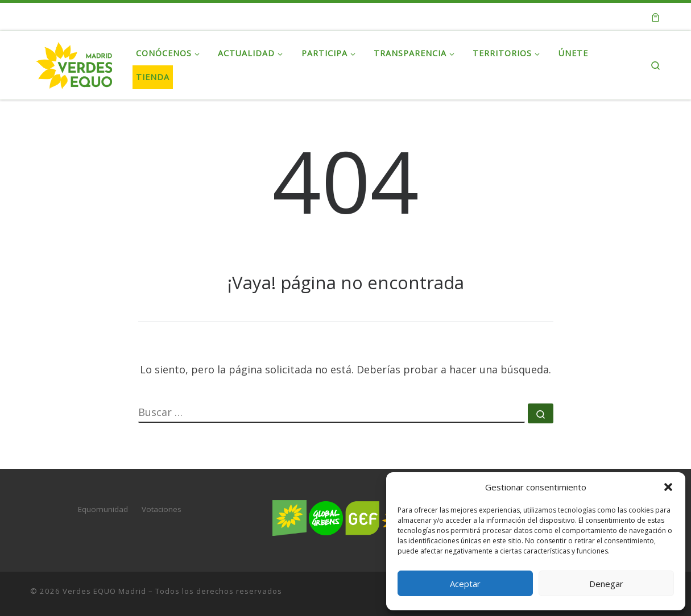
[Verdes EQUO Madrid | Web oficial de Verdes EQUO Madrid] (75, 63)
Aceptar (465, 584)
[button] (668, 487)
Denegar (606, 584)
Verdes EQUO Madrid (104, 591)
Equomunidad (103, 509)
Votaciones (162, 509)
